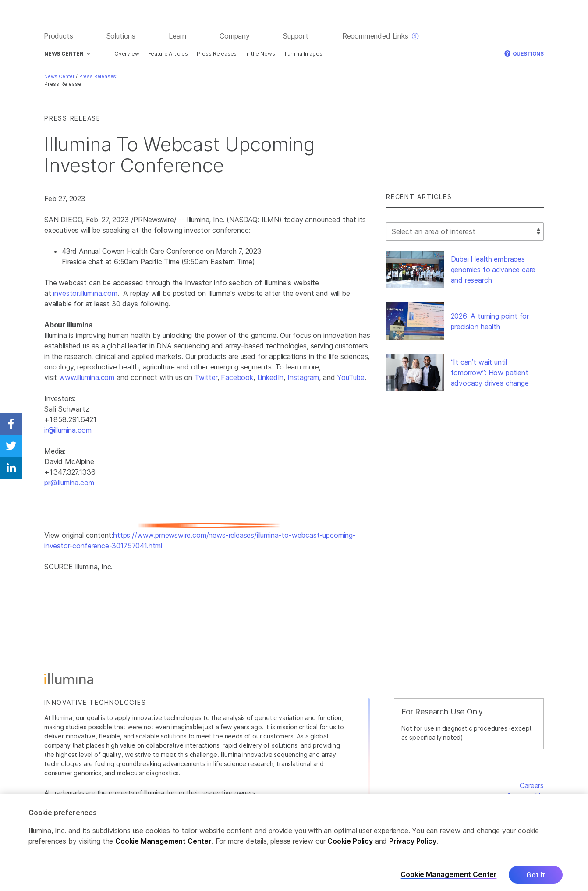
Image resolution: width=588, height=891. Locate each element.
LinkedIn (271, 377)
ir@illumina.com (68, 430)
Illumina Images (303, 54)
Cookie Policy (350, 848)
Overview (127, 54)
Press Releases (217, 54)
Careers (532, 785)
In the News (260, 54)
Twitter (206, 377)
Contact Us (525, 796)
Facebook (237, 377)
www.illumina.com (87, 377)
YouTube (351, 377)
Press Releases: (98, 76)
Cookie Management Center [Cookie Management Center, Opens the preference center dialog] (449, 882)
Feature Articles (168, 54)
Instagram (303, 377)
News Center (59, 76)
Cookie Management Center (163, 848)
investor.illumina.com (85, 293)
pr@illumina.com (69, 483)
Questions (524, 54)
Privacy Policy (413, 848)
